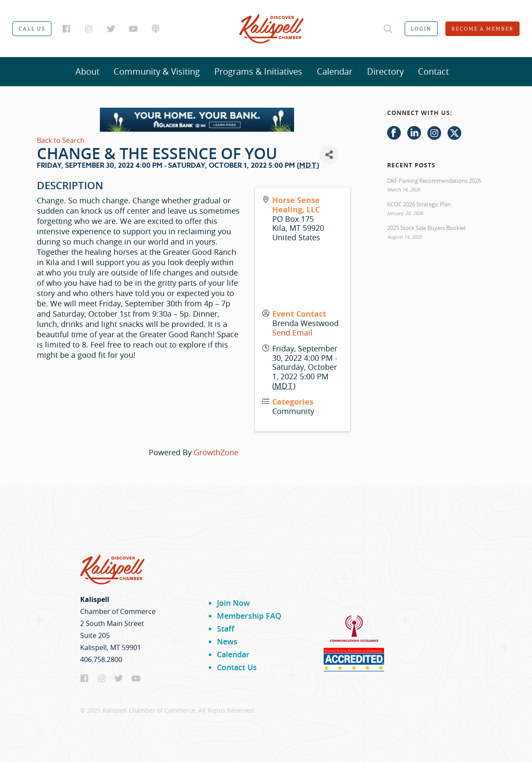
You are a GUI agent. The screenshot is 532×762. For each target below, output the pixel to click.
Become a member (482, 29)
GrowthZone (216, 452)
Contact (433, 71)
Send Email (292, 333)
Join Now (233, 603)
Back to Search (61, 140)
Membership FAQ (249, 616)
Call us (32, 29)
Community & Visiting (157, 71)
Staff (226, 629)
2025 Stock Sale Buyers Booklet (427, 228)
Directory (385, 71)
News (227, 641)
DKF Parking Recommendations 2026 (434, 181)
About (87, 71)
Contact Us (237, 667)
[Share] (329, 155)
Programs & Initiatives (258, 71)
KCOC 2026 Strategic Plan (419, 204)
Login (421, 29)
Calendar (335, 71)
